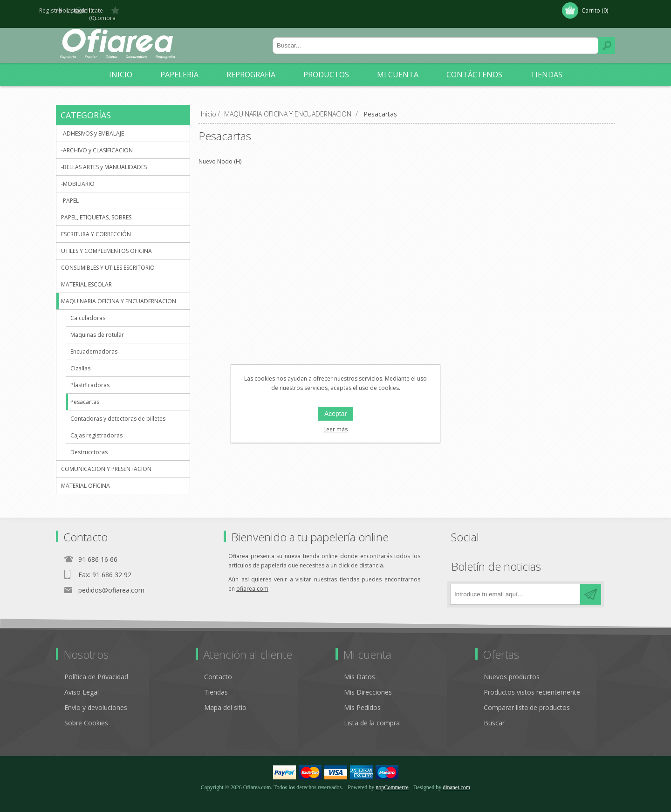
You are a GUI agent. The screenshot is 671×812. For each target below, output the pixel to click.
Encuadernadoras (94, 345)
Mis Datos (359, 670)
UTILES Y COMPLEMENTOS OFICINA (106, 244)
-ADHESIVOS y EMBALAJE (92, 126)
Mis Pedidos (362, 700)
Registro (78, 10)
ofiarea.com (252, 582)
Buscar (607, 39)
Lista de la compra (372, 716)
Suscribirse (591, 587)
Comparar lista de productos (527, 700)
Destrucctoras (89, 445)
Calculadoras (88, 311)
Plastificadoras (90, 378)
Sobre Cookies (86, 716)
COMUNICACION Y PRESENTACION (106, 462)
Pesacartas (85, 395)
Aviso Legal (82, 685)
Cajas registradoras (96, 428)
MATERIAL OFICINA (86, 479)
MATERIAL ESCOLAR (86, 277)
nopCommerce (392, 780)
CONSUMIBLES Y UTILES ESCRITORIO (108, 261)
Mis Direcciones (368, 685)
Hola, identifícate (131, 10)
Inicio (209, 107)
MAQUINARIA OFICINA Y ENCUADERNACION (119, 294)
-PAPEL (70, 194)
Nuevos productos (512, 670)
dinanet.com (456, 780)
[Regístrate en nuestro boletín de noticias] (515, 587)
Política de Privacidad (96, 670)
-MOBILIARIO (78, 177)
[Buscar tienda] (436, 39)
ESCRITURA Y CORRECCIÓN (96, 227)
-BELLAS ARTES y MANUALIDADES (104, 160)
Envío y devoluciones (96, 700)
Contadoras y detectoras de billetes (118, 412)
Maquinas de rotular (97, 328)
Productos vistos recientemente (532, 685)
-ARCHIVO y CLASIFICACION (97, 143)
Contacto (218, 670)
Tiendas (216, 685)
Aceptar (335, 414)
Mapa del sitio (225, 700)
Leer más (335, 429)
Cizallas (80, 361)
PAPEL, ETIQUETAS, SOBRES (96, 210)
